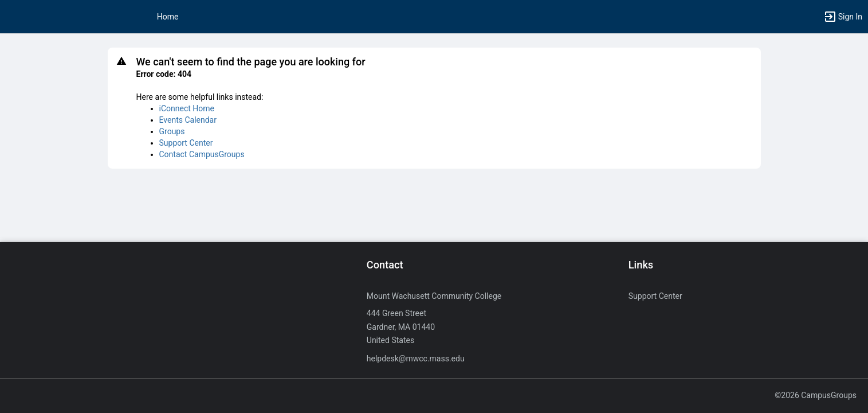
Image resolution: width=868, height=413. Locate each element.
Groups (172, 131)
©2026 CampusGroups (816, 395)
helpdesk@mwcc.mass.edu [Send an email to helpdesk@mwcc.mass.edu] (416, 359)
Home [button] (168, 17)
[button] (843, 17)
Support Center (186, 143)
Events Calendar (188, 120)
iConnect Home (187, 108)
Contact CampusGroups (202, 154)
